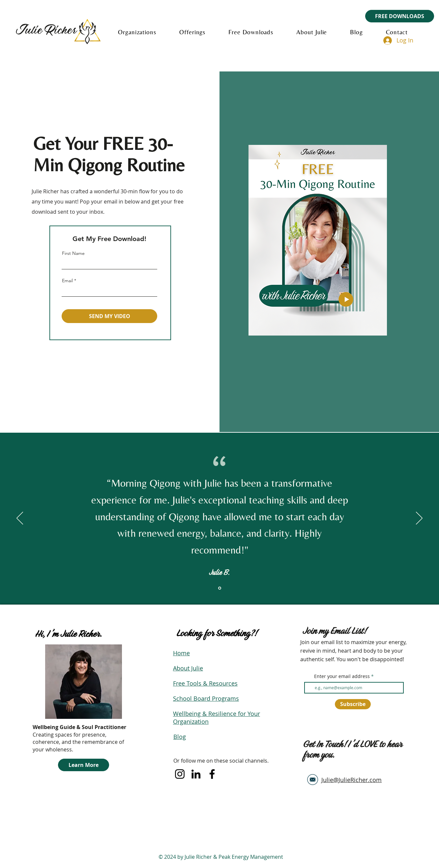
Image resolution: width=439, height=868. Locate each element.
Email (67, 281)
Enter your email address (342, 676)
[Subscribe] (353, 704)
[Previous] (20, 519)
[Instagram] (180, 774)
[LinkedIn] (196, 774)
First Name (73, 253)
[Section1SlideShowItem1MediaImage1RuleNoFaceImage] (220, 588)
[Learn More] (84, 765)
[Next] (419, 519)
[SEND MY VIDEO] (109, 316)
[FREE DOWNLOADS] (400, 16)
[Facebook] (212, 774)
